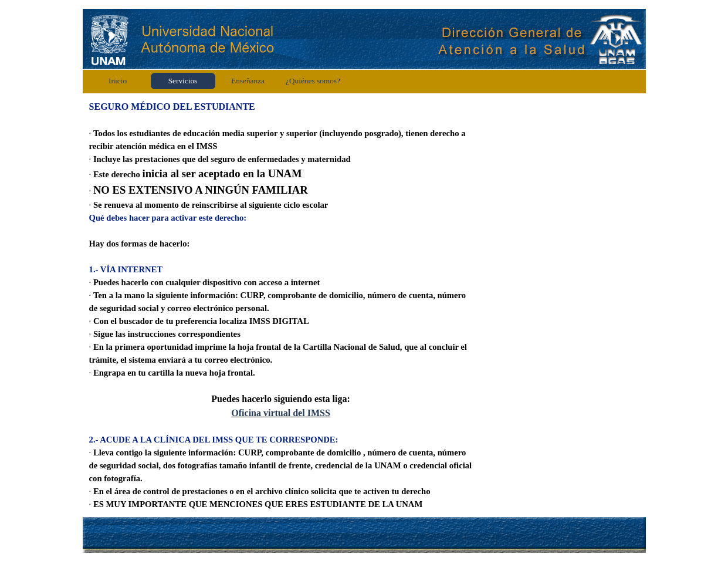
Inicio (118, 81)
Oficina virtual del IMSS (280, 413)
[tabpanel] (281, 305)
